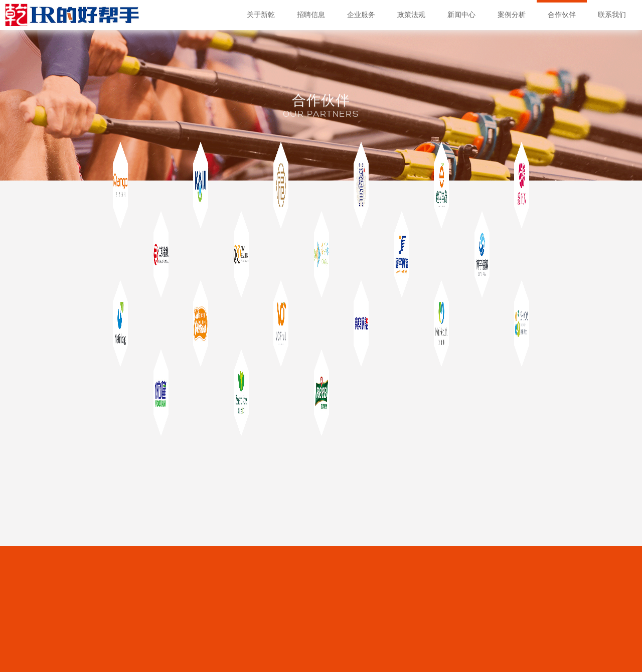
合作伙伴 (562, 15)
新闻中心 (461, 15)
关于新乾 (261, 15)
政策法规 (411, 15)
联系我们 (612, 15)
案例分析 (512, 15)
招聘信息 (311, 15)
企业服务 (361, 15)
